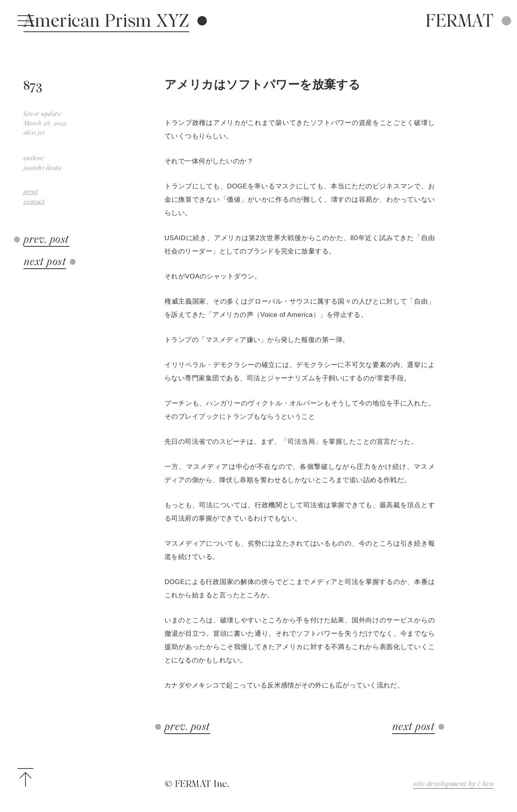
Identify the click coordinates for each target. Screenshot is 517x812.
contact (34, 202)
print (31, 192)
